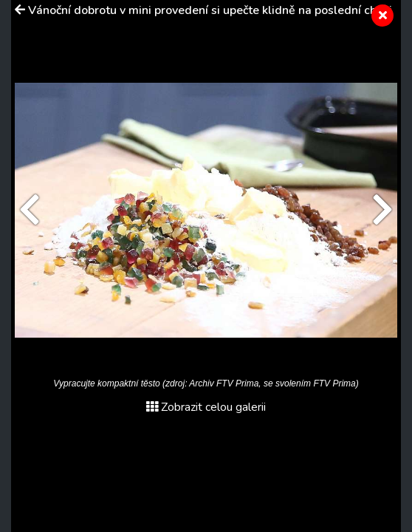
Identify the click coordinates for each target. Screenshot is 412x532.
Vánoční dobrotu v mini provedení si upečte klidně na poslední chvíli (210, 10)
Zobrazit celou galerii (206, 407)
